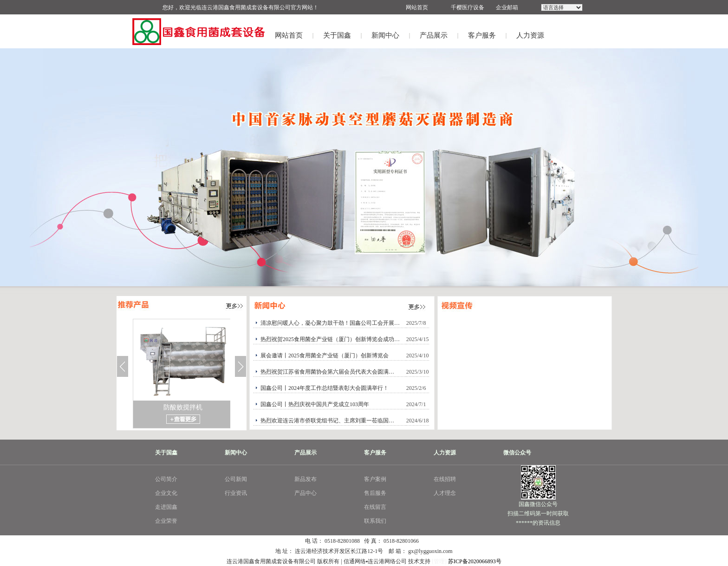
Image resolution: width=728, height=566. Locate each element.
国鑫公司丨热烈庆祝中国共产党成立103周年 (315, 404)
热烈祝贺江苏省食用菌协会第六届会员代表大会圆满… (327, 372)
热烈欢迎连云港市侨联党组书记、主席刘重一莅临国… (327, 421)
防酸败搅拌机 (183, 407)
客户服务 (482, 35)
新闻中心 (385, 35)
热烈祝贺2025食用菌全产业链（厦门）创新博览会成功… (330, 339)
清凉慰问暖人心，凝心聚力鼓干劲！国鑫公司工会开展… (330, 323)
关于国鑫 (337, 35)
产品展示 (434, 35)
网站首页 (289, 35)
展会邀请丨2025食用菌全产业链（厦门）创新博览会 (325, 355)
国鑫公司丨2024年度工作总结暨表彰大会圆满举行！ (325, 388)
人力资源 (530, 35)
